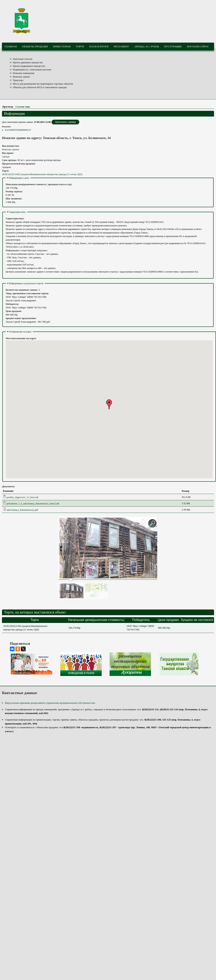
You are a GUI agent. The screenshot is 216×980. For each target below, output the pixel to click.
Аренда (6, 157)
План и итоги (99, 46)
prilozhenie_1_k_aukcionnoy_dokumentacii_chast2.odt (33, 504)
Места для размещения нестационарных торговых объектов (43, 84)
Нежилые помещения (24, 73)
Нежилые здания (21, 77)
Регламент (121, 46)
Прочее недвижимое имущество (29, 66)
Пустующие (173, 46)
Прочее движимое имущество (28, 63)
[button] (109, 404)
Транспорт (18, 80)
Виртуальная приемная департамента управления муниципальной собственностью (50, 703)
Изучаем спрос (198, 46)
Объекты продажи (35, 46)
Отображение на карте (20, 332)
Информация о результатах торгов (26, 283)
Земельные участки (23, 59)
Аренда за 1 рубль (147, 46)
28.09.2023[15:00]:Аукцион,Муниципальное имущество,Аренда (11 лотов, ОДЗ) (42, 174)
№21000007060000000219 (18, 130)
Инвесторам (62, 46)
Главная (11, 46)
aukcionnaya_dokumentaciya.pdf (22, 510)
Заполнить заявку (65, 122)
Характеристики (17, 212)
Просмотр (8, 107)
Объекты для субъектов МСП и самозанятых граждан (40, 87)
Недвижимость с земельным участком (32, 70)
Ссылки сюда (23, 107)
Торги (80, 46)
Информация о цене (19, 178)
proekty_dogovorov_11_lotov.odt (22, 497)
